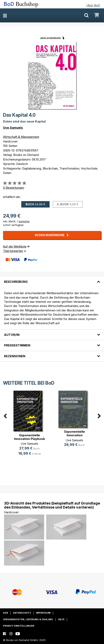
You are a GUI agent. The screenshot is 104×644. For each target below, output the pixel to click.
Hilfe (61, 619)
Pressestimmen (17, 345)
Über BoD (93, 5)
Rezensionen (15, 356)
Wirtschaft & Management (21, 137)
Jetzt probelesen (50, 37)
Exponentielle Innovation (75, 433)
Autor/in (12, 335)
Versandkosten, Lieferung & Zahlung (28, 619)
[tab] (52, 279)
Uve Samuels (13, 128)
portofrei (24, 221)
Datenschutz (22, 613)
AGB (6, 613)
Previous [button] (5, 415)
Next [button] (99, 415)
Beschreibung (16, 282)
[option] (30, 426)
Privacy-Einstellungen (19, 626)
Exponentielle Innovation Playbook (30, 437)
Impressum (43, 613)
